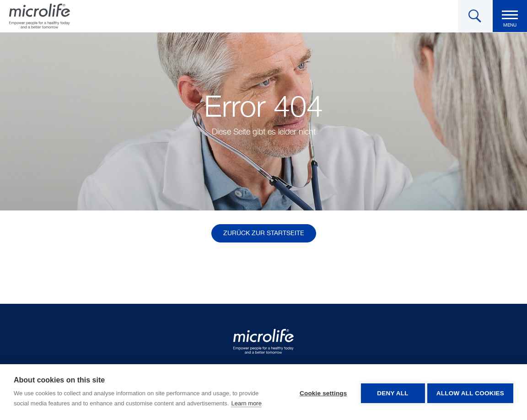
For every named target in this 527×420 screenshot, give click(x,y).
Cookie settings (321, 392)
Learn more (246, 403)
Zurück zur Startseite (264, 233)
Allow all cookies (470, 392)
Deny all (391, 392)
